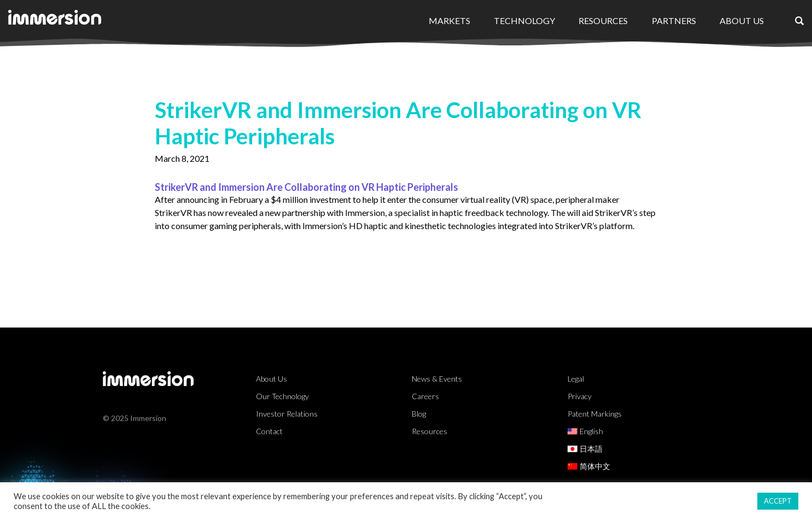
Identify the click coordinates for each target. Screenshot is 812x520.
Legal (576, 379)
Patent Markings (595, 414)
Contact (269, 431)
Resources (603, 21)
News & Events (437, 379)
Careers (425, 396)
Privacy (580, 396)
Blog (419, 414)
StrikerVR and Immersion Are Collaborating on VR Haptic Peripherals (306, 187)
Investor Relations (287, 414)
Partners (674, 21)
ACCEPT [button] (778, 501)
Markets (449, 21)
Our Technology (282, 396)
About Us (742, 21)
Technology (524, 21)
